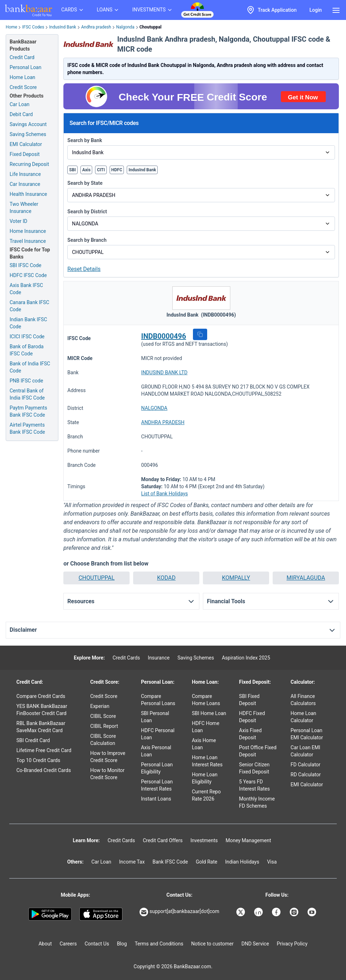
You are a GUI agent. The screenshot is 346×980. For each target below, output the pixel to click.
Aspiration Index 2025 (246, 658)
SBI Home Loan (209, 713)
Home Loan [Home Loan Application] (22, 77)
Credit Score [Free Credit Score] (23, 87)
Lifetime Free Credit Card (44, 750)
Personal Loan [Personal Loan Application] (25, 67)
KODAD (166, 578)
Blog (122, 944)
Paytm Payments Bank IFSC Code (28, 411)
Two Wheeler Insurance (24, 208)
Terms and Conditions (159, 944)
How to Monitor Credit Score (107, 774)
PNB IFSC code (26, 381)
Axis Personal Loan (156, 751)
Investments (204, 840)
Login (316, 10)
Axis (86, 170)
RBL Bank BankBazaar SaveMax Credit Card (41, 727)
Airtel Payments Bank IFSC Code (27, 428)
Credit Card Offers (163, 840)
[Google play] (50, 914)
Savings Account (28, 124)
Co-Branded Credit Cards (44, 770)
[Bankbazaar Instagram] (295, 912)
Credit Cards (126, 658)
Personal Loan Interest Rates (157, 785)
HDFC (117, 170)
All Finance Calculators (303, 700)
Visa (272, 862)
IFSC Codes (33, 27)
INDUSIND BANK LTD (164, 372)
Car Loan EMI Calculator (305, 751)
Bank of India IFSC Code (30, 367)
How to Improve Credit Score (108, 757)
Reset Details (84, 269)
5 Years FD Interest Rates (255, 785)
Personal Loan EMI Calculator (307, 734)
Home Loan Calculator (303, 717)
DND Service (255, 944)
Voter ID (19, 221)
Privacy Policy (292, 944)
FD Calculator (305, 765)
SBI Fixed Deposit (250, 700)
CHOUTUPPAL (97, 578)
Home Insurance (28, 231)
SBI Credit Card (33, 740)
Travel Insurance (28, 241)
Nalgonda (125, 27)
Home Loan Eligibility (205, 778)
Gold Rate (207, 862)
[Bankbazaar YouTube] (313, 912)
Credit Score (104, 696)
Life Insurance (25, 174)
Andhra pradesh (96, 27)
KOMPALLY (236, 578)
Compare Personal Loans (158, 700)
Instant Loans (156, 799)
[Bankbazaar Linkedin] (259, 912)
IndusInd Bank (63, 27)
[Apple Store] (101, 914)
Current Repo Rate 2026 (206, 795)
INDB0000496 (164, 336)
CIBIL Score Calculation (103, 740)
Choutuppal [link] (151, 27)
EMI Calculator (26, 144)
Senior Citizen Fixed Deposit (255, 768)
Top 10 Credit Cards (38, 760)
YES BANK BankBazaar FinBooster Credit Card (42, 710)
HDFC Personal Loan (158, 734)
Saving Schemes (28, 134)
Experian (100, 706)
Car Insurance (25, 184)
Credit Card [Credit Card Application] (22, 57)
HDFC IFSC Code (28, 275)
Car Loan (20, 104)
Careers (68, 944)
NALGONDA (154, 408)
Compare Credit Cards (41, 696)
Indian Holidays (242, 862)
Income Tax (132, 862)
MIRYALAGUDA (306, 578)
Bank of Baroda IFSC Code (27, 350)
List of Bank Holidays (165, 494)
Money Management (248, 840)
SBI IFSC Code (25, 265)
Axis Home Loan (204, 744)
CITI (101, 170)
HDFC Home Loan (206, 727)
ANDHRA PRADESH (163, 422)
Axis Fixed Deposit (250, 734)
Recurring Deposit (29, 164)
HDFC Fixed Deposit (252, 717)
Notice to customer (212, 944)
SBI (72, 170)
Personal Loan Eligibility (157, 768)
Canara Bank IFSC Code (29, 306)
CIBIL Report (104, 726)
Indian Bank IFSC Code (28, 323)
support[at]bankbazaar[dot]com (179, 912)
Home (11, 27)
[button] (200, 334)
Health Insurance (28, 194)
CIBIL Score (103, 716)
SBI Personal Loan (155, 717)
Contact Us (97, 944)
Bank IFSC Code (170, 862)
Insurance (159, 658)
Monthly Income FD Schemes (257, 802)
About (45, 944)
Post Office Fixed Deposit (258, 751)
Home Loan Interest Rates (207, 761)
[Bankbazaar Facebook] (277, 912)
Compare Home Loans (206, 700)
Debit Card (21, 114)
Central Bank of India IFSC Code (27, 394)
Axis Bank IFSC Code (26, 289)
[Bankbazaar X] (241, 912)
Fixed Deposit (25, 154)
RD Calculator (306, 775)
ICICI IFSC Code (27, 337)
